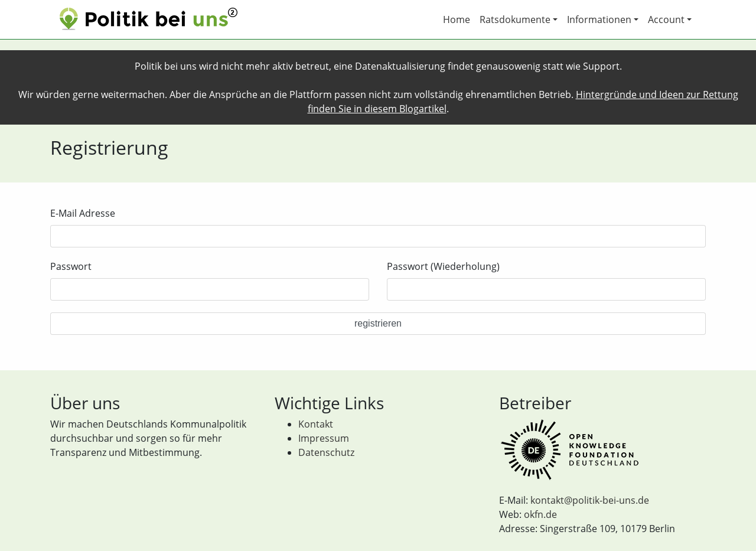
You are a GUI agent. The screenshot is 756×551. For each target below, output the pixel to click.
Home (457, 19)
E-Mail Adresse (83, 213)
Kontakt (316, 424)
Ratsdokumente (515, 19)
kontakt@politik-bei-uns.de (590, 500)
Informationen (599, 19)
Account (666, 19)
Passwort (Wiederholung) (443, 266)
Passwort (71, 266)
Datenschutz (326, 452)
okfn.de (540, 514)
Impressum (324, 438)
